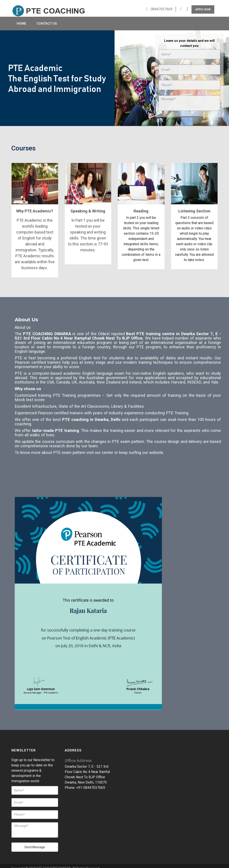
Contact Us (47, 18)
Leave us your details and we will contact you (189, 38)
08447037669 (161, 4)
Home (21, 18)
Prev (7, 74)
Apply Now (203, 4)
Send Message (35, 842)
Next (222, 74)
